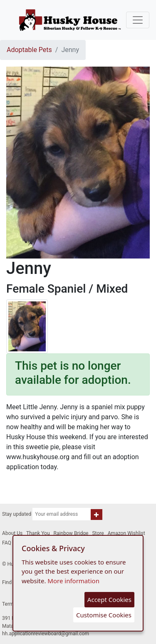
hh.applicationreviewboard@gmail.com (46, 634)
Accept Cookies (109, 599)
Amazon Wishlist (126, 533)
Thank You (38, 533)
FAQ (7, 543)
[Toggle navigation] (138, 20)
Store (98, 533)
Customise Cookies (104, 615)
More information (73, 581)
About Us (12, 533)
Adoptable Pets (29, 50)
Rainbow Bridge (71, 533)
